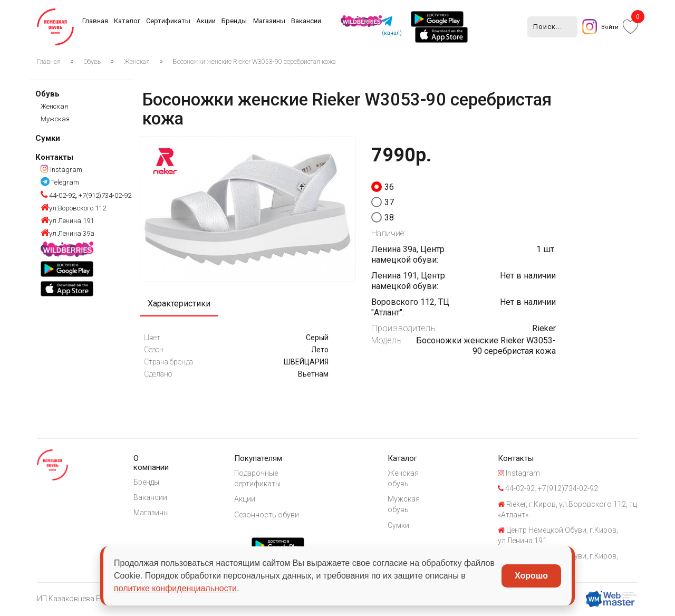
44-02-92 (58, 195)
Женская (137, 62)
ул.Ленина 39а (67, 233)
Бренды (234, 21)
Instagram (61, 170)
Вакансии (306, 21)
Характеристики (179, 304)
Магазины (269, 21)
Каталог (127, 21)
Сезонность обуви (270, 515)
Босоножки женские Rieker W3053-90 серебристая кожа (254, 62)
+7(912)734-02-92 (104, 195)
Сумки (48, 138)
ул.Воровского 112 (73, 208)
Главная (95, 21)
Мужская (55, 119)
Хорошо (531, 576)
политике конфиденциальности (175, 588)
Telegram (60, 182)
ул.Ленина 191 (67, 221)
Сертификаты (168, 21)
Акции (206, 21)
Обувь (92, 62)
